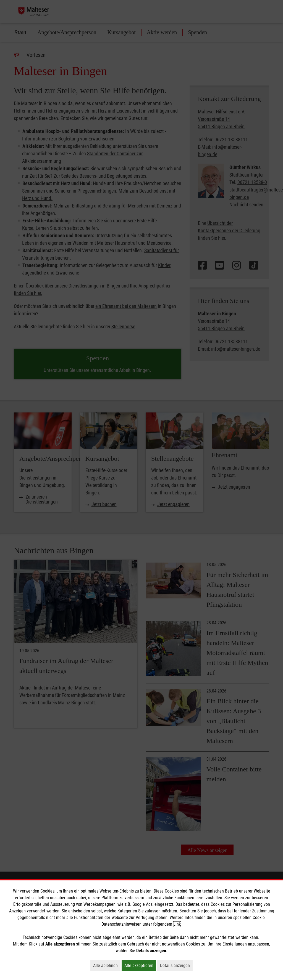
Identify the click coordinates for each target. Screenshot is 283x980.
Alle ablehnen (107, 965)
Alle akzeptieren (140, 965)
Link (177, 924)
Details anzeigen (176, 965)
